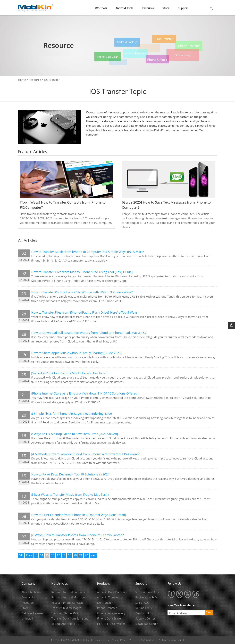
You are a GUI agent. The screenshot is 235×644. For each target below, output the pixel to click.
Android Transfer (108, 597)
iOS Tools (101, 8)
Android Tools (124, 8)
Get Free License (32, 613)
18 (64, 555)
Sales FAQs (142, 603)
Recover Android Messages (69, 597)
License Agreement (173, 640)
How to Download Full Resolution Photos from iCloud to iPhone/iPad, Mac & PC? (89, 333)
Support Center (145, 618)
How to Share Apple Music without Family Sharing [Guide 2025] (76, 353)
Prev (29, 555)
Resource (148, 8)
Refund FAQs (144, 608)
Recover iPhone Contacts (67, 603)
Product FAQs (144, 613)
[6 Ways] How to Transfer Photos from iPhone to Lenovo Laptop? (78, 535)
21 (81, 555)
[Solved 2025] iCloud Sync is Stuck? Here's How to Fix (69, 373)
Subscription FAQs (147, 592)
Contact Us (29, 597)
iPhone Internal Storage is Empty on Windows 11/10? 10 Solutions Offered (84, 393)
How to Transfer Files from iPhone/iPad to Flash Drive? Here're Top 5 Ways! (85, 312)
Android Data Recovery (112, 592)
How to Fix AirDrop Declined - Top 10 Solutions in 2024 (70, 474)
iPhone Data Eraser (110, 618)
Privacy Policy (119, 640)
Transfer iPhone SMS (65, 613)
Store (166, 8)
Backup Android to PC (65, 624)
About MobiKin (31, 592)
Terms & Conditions (144, 640)
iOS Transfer (105, 603)
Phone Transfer (107, 608)
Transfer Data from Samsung (70, 618)
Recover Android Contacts (68, 592)
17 (58, 555)
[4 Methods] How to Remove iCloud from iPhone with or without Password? (85, 454)
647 (21, 555)
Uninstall (27, 618)
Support (183, 8)
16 (53, 555)
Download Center (147, 624)
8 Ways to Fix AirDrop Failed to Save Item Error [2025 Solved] (75, 434)
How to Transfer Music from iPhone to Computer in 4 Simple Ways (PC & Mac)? (88, 252)
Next (93, 555)
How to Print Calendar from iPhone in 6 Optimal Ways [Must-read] (79, 515)
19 (70, 555)
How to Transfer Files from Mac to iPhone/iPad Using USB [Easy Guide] (82, 272)
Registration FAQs (147, 597)
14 (41, 555)
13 (36, 555)
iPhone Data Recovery (111, 613)
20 (75, 555)
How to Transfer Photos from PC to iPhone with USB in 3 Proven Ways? (82, 292)
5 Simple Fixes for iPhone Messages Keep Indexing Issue (72, 414)
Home (22, 80)
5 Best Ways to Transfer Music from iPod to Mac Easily (70, 495)
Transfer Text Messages (66, 608)
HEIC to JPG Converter (111, 624)
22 (86, 555)
